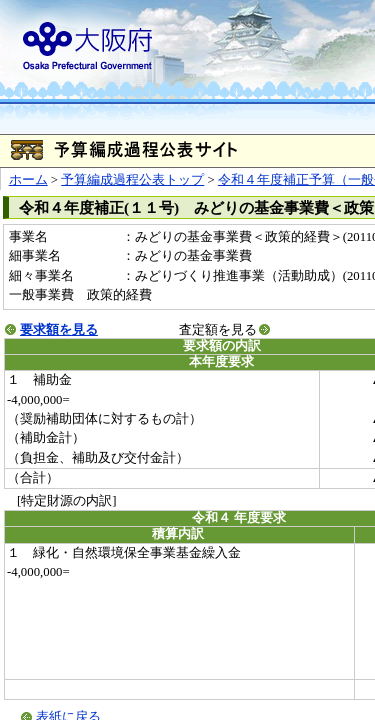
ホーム (28, 180)
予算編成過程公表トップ (132, 180)
